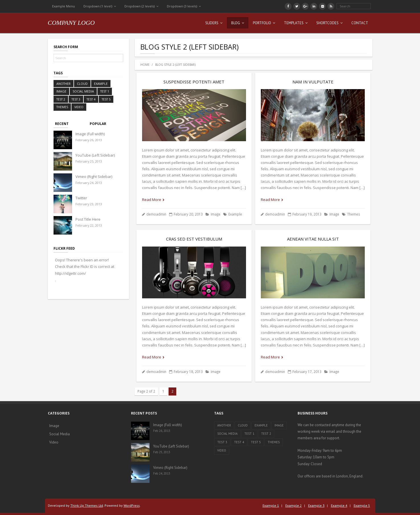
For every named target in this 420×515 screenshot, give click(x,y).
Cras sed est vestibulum (194, 239)
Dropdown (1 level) (98, 6)
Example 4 (339, 505)
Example (235, 214)
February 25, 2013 (89, 161)
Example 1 (271, 505)
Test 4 (91, 99)
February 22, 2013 (89, 225)
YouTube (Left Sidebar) (95, 155)
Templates (294, 23)
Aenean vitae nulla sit (313, 239)
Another (63, 84)
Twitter (81, 198)
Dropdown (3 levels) (182, 6)
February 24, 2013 (89, 183)
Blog (236, 23)
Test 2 (61, 99)
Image (216, 214)
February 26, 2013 (89, 140)
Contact (360, 23)
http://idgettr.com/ (70, 273)
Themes (354, 214)
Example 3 (316, 505)
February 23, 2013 (89, 204)
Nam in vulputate (313, 82)
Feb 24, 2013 (162, 473)
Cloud (82, 84)
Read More (152, 200)
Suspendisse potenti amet (194, 82)
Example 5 (362, 505)
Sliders (212, 23)
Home (145, 65)
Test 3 (76, 99)
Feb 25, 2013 (162, 452)
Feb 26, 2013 (162, 431)
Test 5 (106, 99)
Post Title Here (88, 219)
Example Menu (63, 6)
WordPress (132, 505)
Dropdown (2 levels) (140, 6)
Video (79, 107)
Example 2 (294, 505)
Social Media (83, 91)
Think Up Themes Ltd (87, 505)
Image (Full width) (90, 134)
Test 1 (105, 91)
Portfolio (262, 23)
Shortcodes (327, 23)
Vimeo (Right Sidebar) (94, 177)
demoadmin (156, 214)
